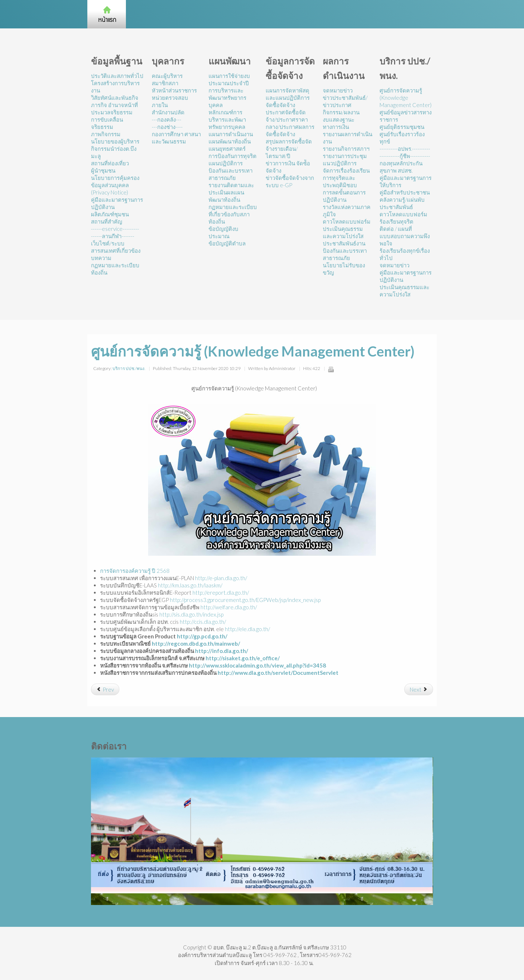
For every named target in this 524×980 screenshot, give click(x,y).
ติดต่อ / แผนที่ (396, 229)
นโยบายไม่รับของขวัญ (344, 269)
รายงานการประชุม (345, 156)
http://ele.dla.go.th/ (247, 629)
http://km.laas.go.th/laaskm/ (190, 585)
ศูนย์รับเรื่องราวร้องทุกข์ (402, 138)
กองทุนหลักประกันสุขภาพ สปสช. (401, 167)
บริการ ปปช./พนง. (129, 368)
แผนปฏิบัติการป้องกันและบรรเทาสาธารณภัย (231, 170)
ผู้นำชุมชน (103, 170)
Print (331, 369)
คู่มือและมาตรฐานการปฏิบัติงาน (117, 203)
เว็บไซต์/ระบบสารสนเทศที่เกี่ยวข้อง (116, 247)
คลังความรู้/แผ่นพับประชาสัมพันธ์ (402, 203)
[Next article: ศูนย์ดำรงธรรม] (419, 689)
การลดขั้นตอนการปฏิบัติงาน (344, 196)
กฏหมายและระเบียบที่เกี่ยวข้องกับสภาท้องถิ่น (233, 214)
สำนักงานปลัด (168, 112)
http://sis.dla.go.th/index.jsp (191, 614)
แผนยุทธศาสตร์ (227, 149)
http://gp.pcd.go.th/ (202, 636)
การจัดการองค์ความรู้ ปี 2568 (135, 571)
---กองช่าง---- (167, 127)
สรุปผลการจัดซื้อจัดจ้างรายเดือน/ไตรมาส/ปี (289, 149)
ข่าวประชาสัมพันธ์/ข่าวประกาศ (345, 101)
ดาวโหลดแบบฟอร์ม (347, 221)
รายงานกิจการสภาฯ (346, 149)
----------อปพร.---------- (405, 149)
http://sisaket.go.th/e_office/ (243, 658)
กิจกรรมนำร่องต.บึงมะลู (114, 152)
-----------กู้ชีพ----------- (405, 156)
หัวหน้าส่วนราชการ (174, 90)
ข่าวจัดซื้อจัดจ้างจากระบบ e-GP (290, 181)
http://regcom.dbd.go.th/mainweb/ (196, 644)
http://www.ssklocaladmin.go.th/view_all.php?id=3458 (257, 665)
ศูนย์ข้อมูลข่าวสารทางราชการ (406, 116)
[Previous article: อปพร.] (105, 689)
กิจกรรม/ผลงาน (341, 112)
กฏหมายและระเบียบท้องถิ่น (115, 269)
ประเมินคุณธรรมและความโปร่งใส (343, 232)
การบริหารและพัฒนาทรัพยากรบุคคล (227, 98)
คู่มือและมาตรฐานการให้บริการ (406, 181)
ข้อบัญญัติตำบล (227, 243)
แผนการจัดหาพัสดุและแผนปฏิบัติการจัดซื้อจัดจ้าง (288, 98)
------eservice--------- (115, 229)
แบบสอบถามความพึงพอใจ (405, 240)
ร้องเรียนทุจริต (396, 221)
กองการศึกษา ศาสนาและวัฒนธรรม (176, 138)
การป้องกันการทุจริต (233, 156)
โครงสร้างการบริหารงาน (115, 87)
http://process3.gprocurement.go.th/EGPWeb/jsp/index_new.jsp (245, 600)
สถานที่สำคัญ (107, 221)
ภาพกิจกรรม (106, 134)
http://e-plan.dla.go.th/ (221, 578)
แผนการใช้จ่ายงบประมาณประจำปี (229, 79)
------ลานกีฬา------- (113, 236)
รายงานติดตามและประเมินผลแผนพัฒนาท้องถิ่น (231, 192)
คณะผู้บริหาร (167, 76)
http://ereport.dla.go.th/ (221, 593)
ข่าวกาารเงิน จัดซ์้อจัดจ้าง (288, 167)
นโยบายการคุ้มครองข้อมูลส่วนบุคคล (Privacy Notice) (115, 185)
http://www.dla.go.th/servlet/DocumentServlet (278, 673)
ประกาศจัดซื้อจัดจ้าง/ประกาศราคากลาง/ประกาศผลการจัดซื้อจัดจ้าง (290, 123)
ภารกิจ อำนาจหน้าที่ (114, 105)
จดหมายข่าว (338, 90)
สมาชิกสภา (165, 83)
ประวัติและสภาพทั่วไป (117, 76)
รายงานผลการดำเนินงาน (348, 138)
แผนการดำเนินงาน (231, 134)
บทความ (101, 258)
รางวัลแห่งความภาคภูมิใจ (347, 210)
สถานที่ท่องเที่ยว (110, 163)
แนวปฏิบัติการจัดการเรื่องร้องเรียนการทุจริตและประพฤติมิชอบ (346, 174)
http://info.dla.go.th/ (222, 651)
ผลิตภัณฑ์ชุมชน (110, 214)
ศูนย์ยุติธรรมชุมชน (402, 127)
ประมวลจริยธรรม (112, 112)
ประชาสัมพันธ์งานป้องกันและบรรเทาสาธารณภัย (345, 251)
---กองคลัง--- (166, 119)
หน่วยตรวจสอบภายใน (170, 101)
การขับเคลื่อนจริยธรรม (107, 123)
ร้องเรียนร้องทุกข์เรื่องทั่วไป (405, 254)
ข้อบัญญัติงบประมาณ (223, 232)
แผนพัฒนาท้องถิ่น (230, 141)
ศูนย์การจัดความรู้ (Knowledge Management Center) (406, 98)
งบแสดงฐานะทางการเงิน (339, 123)
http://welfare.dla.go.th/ (229, 607)
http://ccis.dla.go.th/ (203, 622)
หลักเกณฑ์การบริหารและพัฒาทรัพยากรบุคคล (227, 119)
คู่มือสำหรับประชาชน (405, 192)
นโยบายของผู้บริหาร (115, 141)
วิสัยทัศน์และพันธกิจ (115, 98)
